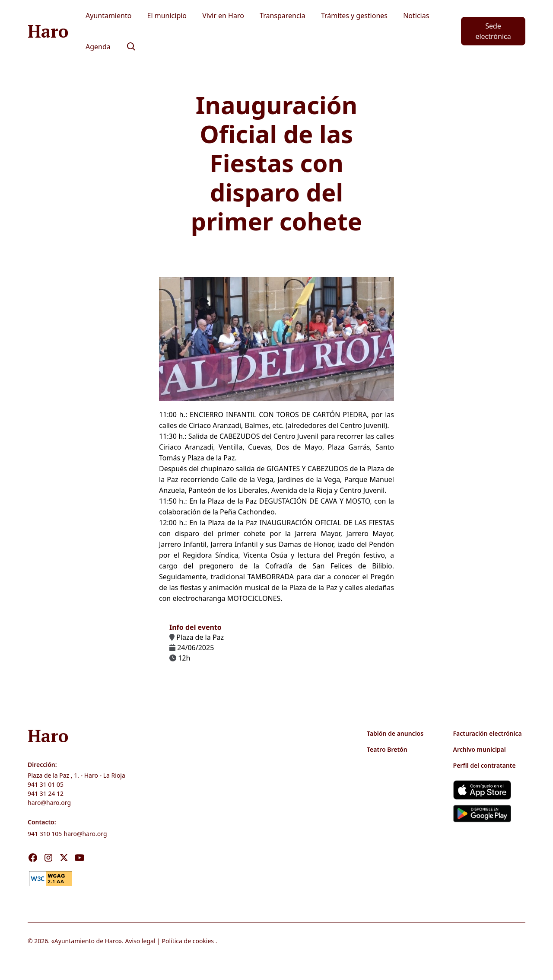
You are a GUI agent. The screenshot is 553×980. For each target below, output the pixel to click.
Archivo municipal (480, 749)
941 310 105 (45, 834)
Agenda (98, 47)
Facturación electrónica (488, 733)
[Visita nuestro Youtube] (79, 858)
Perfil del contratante (485, 765)
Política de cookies (188, 941)
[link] (51, 878)
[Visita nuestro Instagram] (48, 858)
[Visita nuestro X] (64, 858)
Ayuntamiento (108, 16)
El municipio (167, 16)
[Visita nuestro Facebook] (33, 858)
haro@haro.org (49, 803)
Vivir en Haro (223, 16)
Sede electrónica (493, 31)
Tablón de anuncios (395, 733)
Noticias (416, 16)
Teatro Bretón (387, 749)
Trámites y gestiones (354, 16)
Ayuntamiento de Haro (87, 941)
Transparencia (283, 16)
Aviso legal (140, 941)
